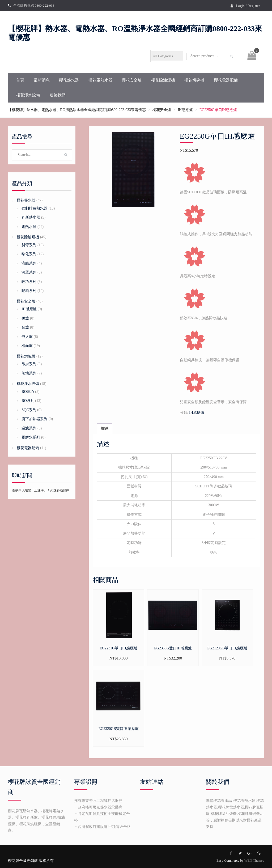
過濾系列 (29, 428)
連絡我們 (58, 95)
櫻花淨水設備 (28, 95)
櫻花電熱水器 (100, 80)
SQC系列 (29, 410)
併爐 (25, 318)
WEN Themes (254, 860)
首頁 (20, 80)
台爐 (25, 327)
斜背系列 (29, 245)
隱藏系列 (29, 291)
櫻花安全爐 (132, 80)
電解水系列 (31, 437)
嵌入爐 (27, 337)
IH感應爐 (185, 110)
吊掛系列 (29, 364)
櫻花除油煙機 (163, 80)
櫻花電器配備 (226, 80)
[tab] (105, 429)
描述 (105, 429)
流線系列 (29, 263)
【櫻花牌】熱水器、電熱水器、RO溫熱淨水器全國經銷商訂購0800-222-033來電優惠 (77, 110)
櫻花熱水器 (69, 80)
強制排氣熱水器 (35, 208)
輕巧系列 (29, 282)
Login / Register (248, 6)
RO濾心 (28, 392)
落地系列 (29, 373)
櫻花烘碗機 (194, 80)
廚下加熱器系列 (35, 419)
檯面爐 (27, 346)
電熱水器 (29, 227)
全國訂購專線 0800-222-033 (34, 5)
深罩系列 (29, 272)
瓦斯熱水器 (31, 217)
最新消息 (42, 80)
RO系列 (28, 401)
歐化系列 (29, 254)
